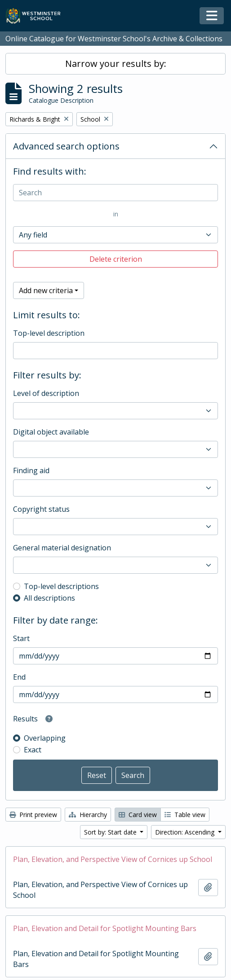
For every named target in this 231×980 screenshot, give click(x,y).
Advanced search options (66, 146)
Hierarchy (88, 815)
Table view (185, 815)
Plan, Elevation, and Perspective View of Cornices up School (113, 859)
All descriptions (49, 598)
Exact (33, 750)
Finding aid (31, 470)
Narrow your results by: (116, 64)
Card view (138, 815)
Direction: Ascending (186, 832)
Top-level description (49, 333)
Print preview (33, 815)
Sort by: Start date (111, 832)
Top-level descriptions (61, 586)
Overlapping (45, 738)
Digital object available (51, 432)
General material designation (62, 548)
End (19, 677)
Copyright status (41, 509)
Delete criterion (116, 259)
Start (21, 638)
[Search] (115, 193)
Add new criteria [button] (46, 290)
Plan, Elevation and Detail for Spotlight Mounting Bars (105, 928)
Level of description (46, 393)
